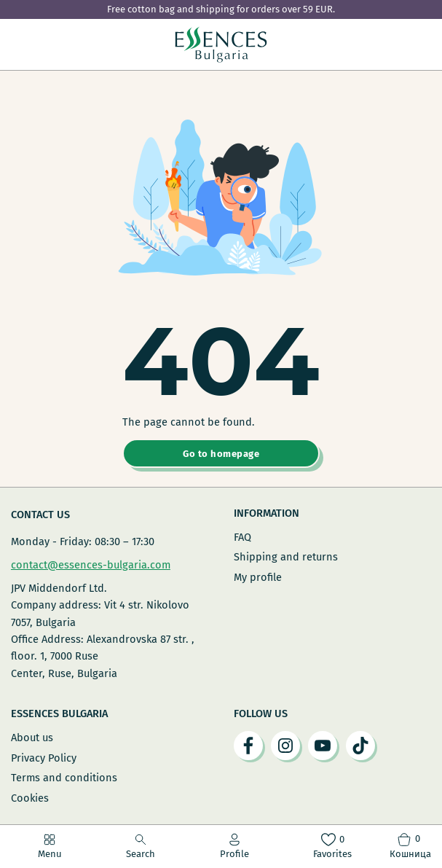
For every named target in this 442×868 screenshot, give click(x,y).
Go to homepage (221, 454)
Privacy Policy (44, 758)
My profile (258, 577)
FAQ (242, 537)
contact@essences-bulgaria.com (91, 565)
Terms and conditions (64, 778)
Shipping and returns (286, 557)
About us (32, 738)
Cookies (30, 798)
